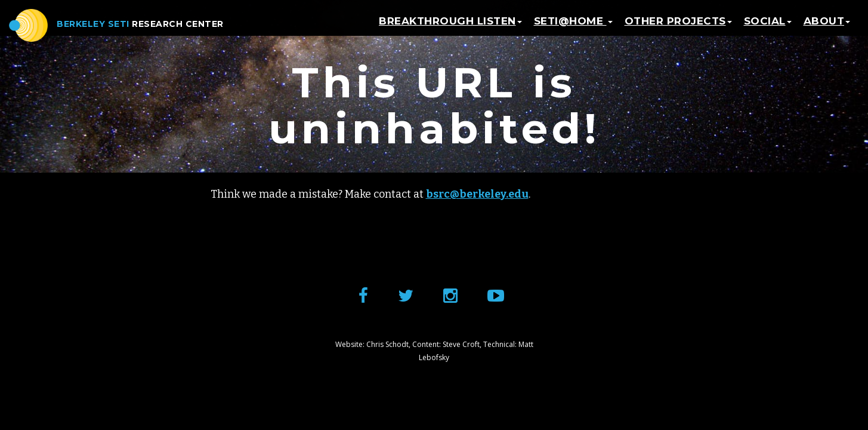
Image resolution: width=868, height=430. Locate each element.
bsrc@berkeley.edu (477, 194)
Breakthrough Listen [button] (450, 27)
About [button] (827, 27)
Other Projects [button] (678, 27)
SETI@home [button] (573, 27)
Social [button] (768, 27)
